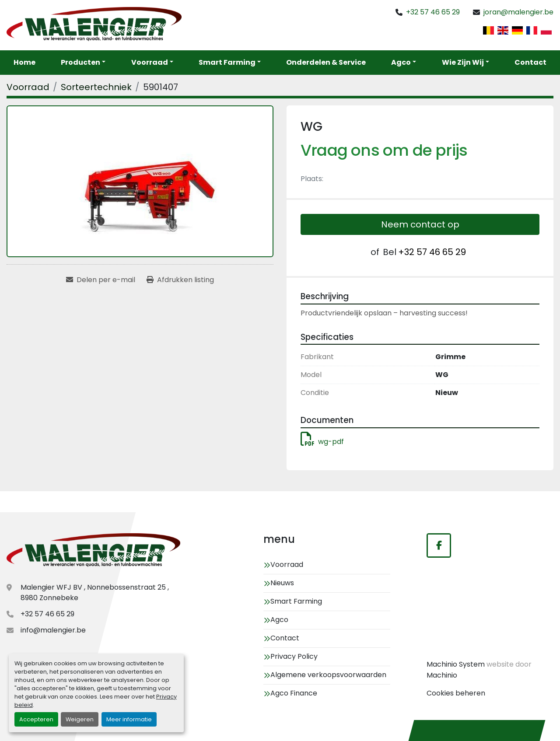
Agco (401, 62)
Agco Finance (294, 693)
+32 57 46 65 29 (433, 12)
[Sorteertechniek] (96, 87)
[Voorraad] (28, 87)
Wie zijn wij (463, 62)
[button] (152, 63)
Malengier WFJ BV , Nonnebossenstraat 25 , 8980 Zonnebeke (95, 592)
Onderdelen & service (326, 62)
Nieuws (282, 583)
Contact (530, 62)
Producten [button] (80, 62)
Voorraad (150, 62)
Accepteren (36, 719)
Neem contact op (420, 224)
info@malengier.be (53, 630)
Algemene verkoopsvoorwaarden (328, 675)
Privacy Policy (294, 656)
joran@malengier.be (518, 12)
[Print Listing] (180, 280)
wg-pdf (322, 442)
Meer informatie (129, 719)
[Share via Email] (101, 280)
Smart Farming (227, 62)
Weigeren (80, 719)
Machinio (442, 675)
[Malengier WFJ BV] (93, 551)
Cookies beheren (456, 693)
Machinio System (456, 664)
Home (24, 62)
